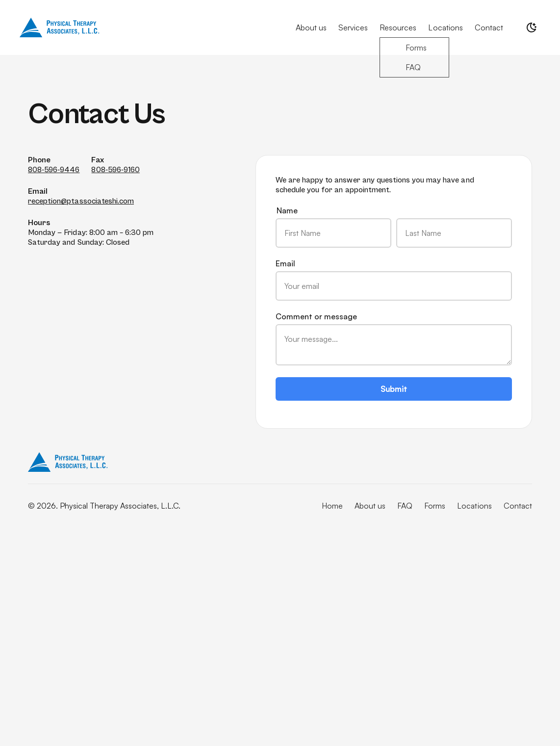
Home (332, 506)
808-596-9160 (115, 170)
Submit (394, 389)
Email (394, 280)
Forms (435, 506)
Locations (445, 27)
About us (311, 27)
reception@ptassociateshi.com (81, 201)
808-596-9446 (54, 170)
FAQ (405, 506)
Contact (489, 27)
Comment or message (394, 338)
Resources (398, 27)
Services (353, 27)
